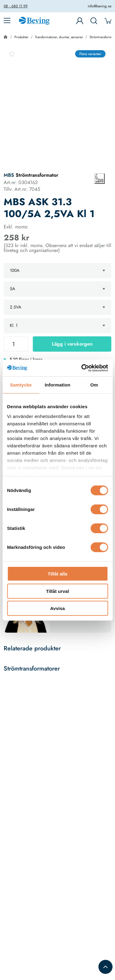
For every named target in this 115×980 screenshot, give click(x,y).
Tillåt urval (57, 591)
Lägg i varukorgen (72, 344)
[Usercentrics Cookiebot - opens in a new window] (82, 368)
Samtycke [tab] (21, 385)
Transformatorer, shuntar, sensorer (59, 37)
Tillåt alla (58, 574)
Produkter (21, 37)
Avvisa (58, 608)
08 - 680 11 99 (16, 6)
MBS (9, 175)
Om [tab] (94, 385)
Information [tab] (58, 385)
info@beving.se (100, 6)
